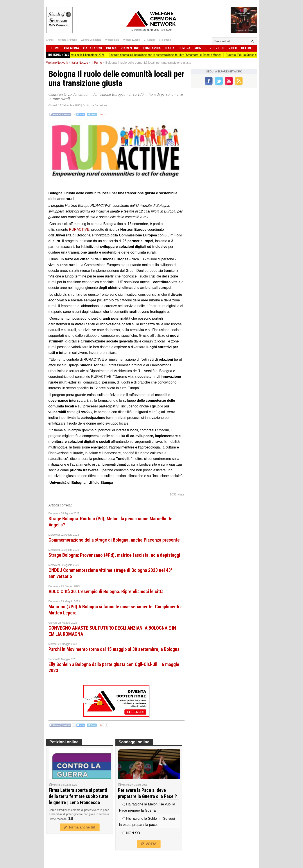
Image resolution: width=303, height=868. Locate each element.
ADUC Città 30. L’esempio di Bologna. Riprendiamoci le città (106, 592)
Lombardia (152, 48)
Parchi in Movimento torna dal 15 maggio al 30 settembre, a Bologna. (115, 649)
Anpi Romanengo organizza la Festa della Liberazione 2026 (73, 55)
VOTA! (149, 844)
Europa (185, 48)
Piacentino (130, 48)
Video (233, 48)
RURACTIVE (79, 230)
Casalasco (93, 48)
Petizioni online (64, 742)
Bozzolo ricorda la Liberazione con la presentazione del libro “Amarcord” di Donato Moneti (170, 55)
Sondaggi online (134, 742)
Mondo (200, 48)
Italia (170, 48)
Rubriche (217, 48)
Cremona (72, 48)
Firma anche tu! (80, 827)
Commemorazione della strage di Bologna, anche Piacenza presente (114, 540)
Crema (111, 48)
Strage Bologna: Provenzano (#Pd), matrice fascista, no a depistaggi (114, 555)
